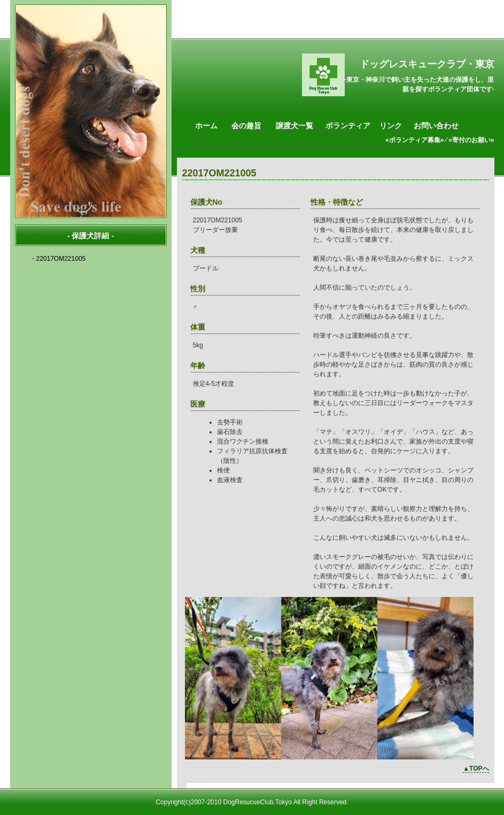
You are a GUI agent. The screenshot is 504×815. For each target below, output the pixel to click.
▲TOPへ (476, 769)
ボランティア (348, 126)
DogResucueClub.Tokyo (257, 802)
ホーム (206, 126)
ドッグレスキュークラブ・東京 (427, 64)
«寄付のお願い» (471, 140)
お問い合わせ (436, 126)
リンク (391, 126)
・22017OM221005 (58, 259)
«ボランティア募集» (414, 140)
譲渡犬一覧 (294, 126)
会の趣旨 (246, 126)
